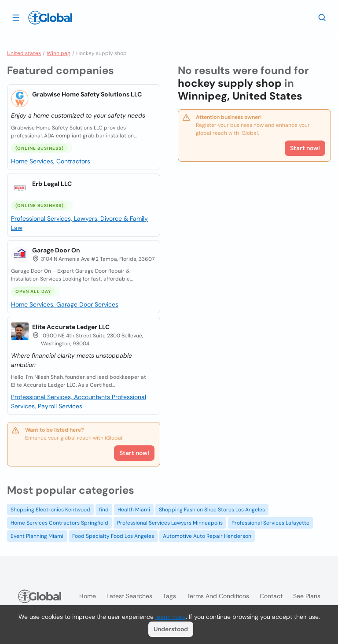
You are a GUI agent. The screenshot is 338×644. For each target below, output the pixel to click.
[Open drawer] (16, 17)
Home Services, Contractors (51, 161)
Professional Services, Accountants (61, 397)
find (104, 510)
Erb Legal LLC (52, 184)
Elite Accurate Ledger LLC (71, 327)
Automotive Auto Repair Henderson (207, 536)
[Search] (322, 17)
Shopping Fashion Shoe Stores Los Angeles (212, 510)
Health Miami (134, 510)
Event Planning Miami (37, 536)
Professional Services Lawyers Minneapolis (170, 523)
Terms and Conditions (218, 596)
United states (24, 53)
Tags (169, 596)
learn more (171, 617)
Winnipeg (59, 53)
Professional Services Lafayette (270, 523)
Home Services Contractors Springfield (59, 523)
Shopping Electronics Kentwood (50, 510)
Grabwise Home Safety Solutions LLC (87, 94)
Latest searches (129, 596)
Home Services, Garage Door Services (65, 304)
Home (88, 596)
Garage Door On (56, 250)
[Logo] (50, 18)
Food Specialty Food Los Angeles (113, 536)
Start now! (134, 453)
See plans (307, 596)
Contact (271, 596)
